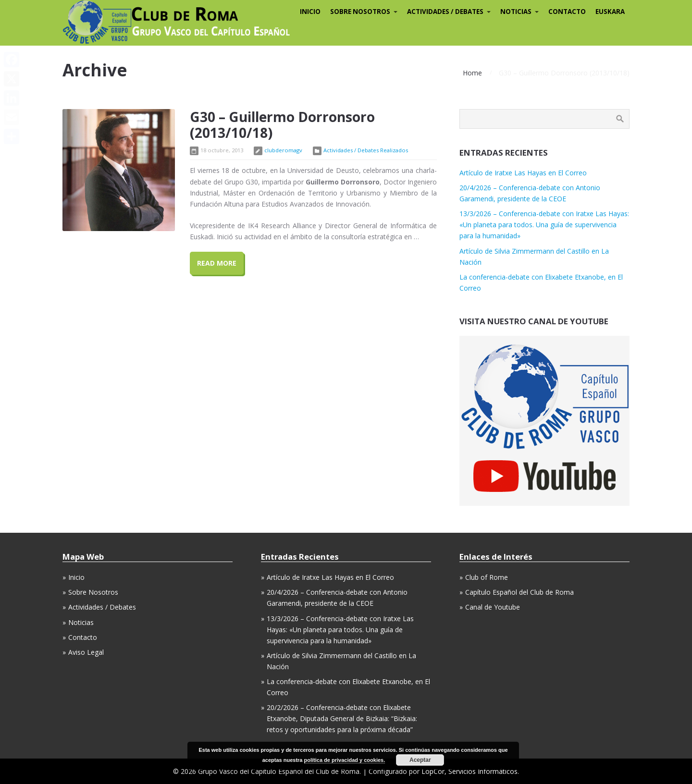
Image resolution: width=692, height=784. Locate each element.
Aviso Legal (86, 652)
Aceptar (420, 760)
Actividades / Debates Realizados (366, 150)
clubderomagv (283, 150)
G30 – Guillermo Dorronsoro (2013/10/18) (282, 125)
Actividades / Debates (102, 607)
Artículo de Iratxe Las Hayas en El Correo (523, 173)
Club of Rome (487, 577)
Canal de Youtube (493, 607)
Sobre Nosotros (93, 592)
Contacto (83, 637)
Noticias (81, 622)
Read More (217, 263)
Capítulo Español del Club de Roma (519, 592)
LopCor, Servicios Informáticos (470, 771)
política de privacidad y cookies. (345, 760)
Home (472, 73)
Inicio (76, 577)
